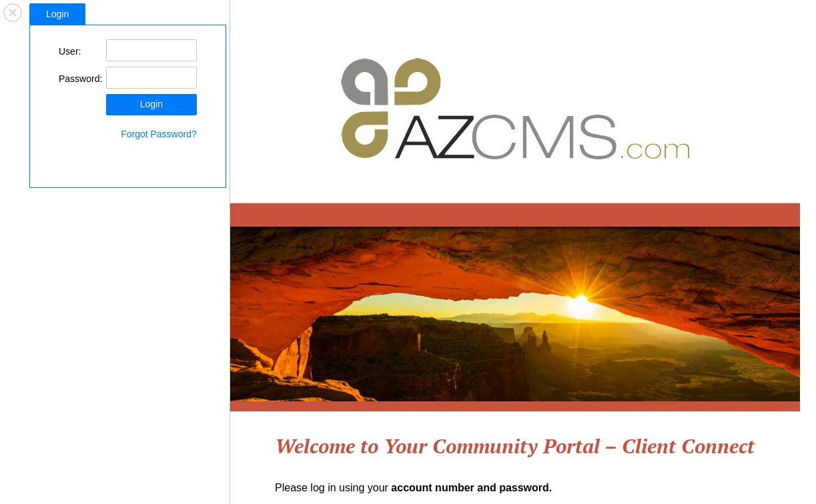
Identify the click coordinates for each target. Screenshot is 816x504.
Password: (80, 79)
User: (70, 51)
